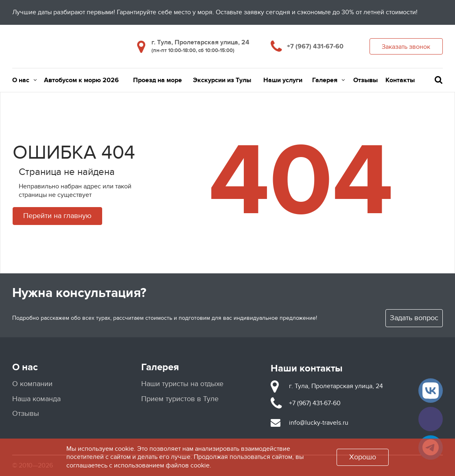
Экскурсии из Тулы (222, 80)
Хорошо (363, 457)
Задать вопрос (414, 318)
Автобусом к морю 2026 (81, 80)
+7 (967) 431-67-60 (315, 46)
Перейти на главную (57, 216)
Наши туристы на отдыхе (182, 384)
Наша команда (36, 399)
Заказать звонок (406, 47)
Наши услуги (283, 80)
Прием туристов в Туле (180, 399)
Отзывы (365, 80)
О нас (24, 80)
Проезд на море (157, 80)
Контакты (400, 80)
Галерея (328, 80)
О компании (32, 384)
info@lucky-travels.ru (319, 423)
